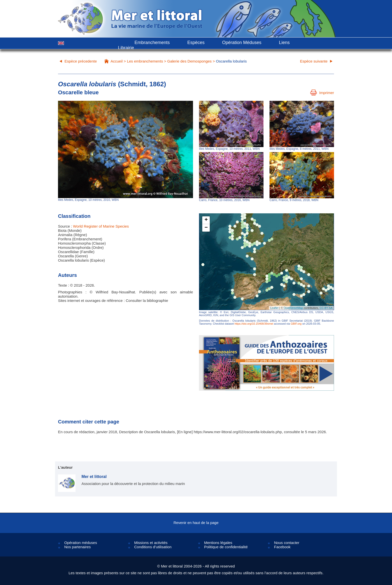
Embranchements (152, 43)
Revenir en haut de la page (196, 523)
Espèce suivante (314, 61)
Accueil (116, 61)
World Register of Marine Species (101, 226)
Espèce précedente (81, 61)
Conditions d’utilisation (153, 547)
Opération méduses (81, 543)
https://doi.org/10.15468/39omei (254, 324)
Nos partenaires (77, 547)
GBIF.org (296, 324)
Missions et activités (151, 543)
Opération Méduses (242, 43)
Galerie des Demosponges (189, 61)
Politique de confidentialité (226, 547)
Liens (284, 43)
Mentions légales (218, 543)
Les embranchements (145, 61)
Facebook (282, 547)
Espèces (196, 43)
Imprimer (322, 93)
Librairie (126, 48)
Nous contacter (287, 543)
